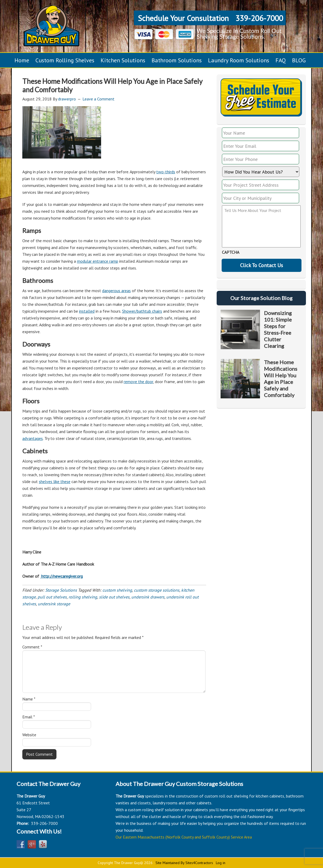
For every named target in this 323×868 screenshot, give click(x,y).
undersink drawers (148, 597)
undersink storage (54, 604)
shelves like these (55, 481)
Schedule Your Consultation (183, 18)
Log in (221, 863)
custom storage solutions (157, 590)
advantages (33, 438)
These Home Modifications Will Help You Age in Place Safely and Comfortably (281, 379)
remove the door (138, 382)
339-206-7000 (259, 18)
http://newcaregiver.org (61, 576)
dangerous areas (116, 291)
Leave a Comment (98, 99)
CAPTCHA (231, 252)
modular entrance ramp (98, 261)
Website (29, 735)
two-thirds (166, 172)
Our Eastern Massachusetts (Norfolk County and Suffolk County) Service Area (184, 837)
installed (87, 311)
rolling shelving (83, 597)
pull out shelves (52, 597)
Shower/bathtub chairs (142, 311)
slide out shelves (114, 597)
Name (29, 699)
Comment (32, 647)
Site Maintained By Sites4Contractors (184, 863)
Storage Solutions (61, 590)
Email (29, 717)
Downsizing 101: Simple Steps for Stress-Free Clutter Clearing (278, 329)
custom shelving (117, 590)
